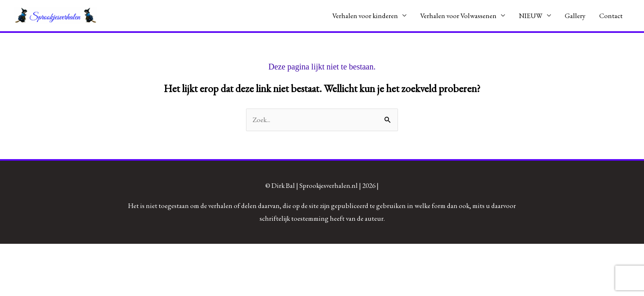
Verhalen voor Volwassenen (458, 16)
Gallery (575, 16)
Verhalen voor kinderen (365, 16)
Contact (611, 16)
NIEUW (531, 16)
